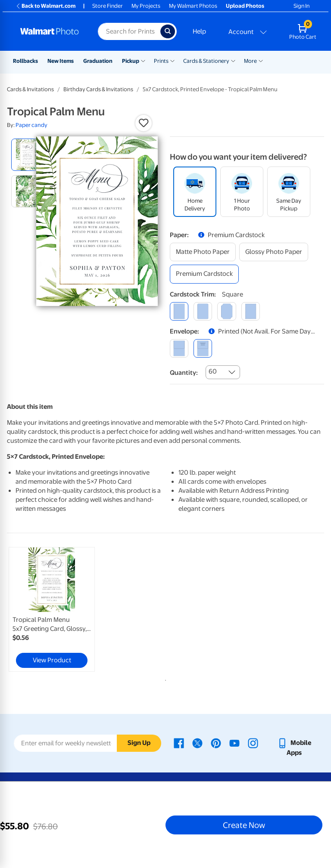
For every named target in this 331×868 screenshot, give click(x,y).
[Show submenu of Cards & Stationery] (233, 60)
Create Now (244, 825)
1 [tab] (164, 679)
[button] (144, 123)
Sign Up (139, 743)
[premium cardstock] (204, 274)
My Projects (146, 6)
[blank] (179, 348)
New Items (61, 61)
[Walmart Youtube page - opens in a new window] (234, 743)
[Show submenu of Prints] (172, 60)
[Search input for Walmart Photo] (129, 31)
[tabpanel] (60, 609)
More (250, 61)
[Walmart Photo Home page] (50, 31)
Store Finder (108, 6)
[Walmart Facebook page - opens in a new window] (179, 743)
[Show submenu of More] (261, 60)
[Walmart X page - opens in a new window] (197, 743)
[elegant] (226, 311)
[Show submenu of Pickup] (143, 60)
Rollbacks (25, 61)
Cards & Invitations (30, 89)
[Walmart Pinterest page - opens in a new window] (216, 743)
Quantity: (184, 373)
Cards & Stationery (206, 61)
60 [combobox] (213, 371)
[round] (203, 311)
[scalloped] (251, 311)
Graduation (98, 61)
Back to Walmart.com (45, 6)
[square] (179, 311)
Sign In (301, 6)
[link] (52, 609)
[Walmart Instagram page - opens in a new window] (253, 743)
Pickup (131, 61)
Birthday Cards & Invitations (98, 89)
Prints (161, 61)
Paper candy (31, 125)
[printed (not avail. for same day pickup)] (203, 348)
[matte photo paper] (203, 252)
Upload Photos (245, 6)
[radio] (27, 155)
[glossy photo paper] (274, 252)
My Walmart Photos (193, 6)
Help (199, 31)
